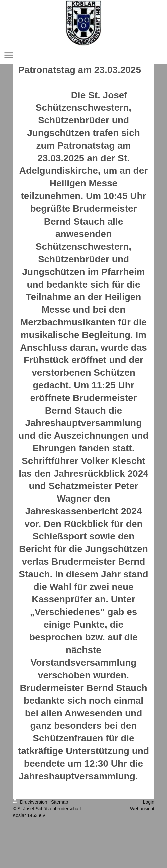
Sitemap (60, 802)
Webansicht (142, 809)
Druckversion (31, 802)
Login (149, 802)
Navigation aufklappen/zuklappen (83, 55)
